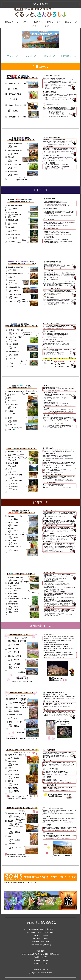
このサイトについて (40, 962)
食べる (50, 14)
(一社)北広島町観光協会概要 (41, 965)
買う (59, 14)
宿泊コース (50, 48)
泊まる (68, 14)
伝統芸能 (39, 14)
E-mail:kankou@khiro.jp (40, 937)
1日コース (31, 48)
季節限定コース (68, 48)
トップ (46, 18)
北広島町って (12, 14)
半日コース (13, 48)
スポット (26, 14)
